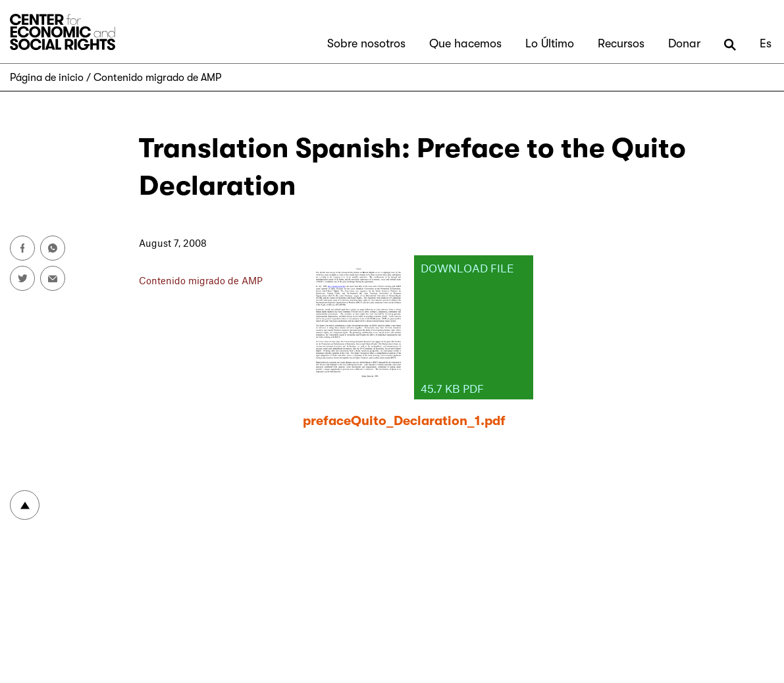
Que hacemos (465, 43)
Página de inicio (47, 78)
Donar (684, 43)
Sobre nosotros (366, 43)
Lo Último (550, 43)
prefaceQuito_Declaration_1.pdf (404, 421)
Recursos (621, 43)
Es (766, 43)
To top (25, 505)
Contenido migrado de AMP (157, 78)
